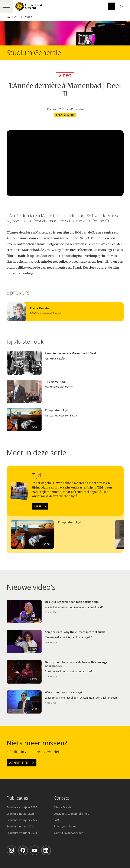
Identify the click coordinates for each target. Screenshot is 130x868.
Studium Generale (34, 53)
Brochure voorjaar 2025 (22, 820)
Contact (62, 798)
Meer (38, 506)
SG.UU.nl (12, 17)
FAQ (56, 820)
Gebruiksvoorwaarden (69, 833)
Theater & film (65, 115)
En (122, 6)
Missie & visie (63, 807)
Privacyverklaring (65, 826)
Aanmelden (19, 763)
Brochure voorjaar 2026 (22, 807)
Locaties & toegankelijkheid (72, 814)
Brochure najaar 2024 (20, 826)
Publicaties (17, 798)
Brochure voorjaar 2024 (22, 833)
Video (29, 17)
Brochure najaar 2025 (20, 814)
